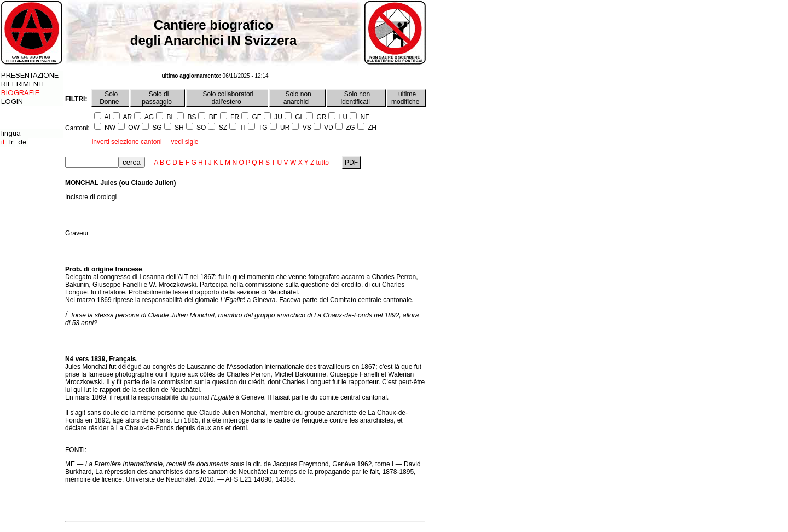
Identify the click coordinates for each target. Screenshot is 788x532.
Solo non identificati (357, 98)
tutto (323, 163)
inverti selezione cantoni (127, 142)
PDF (352, 163)
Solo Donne (110, 98)
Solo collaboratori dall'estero (227, 98)
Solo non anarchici (297, 98)
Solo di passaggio (158, 98)
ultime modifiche (406, 98)
